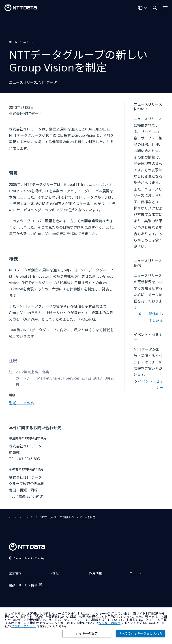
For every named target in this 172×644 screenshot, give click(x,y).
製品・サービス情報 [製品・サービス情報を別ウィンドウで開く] (23, 585)
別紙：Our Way (22, 403)
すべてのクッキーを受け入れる (140, 634)
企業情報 (15, 573)
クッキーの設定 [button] (110, 623)
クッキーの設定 (87, 634)
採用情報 (96, 573)
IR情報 (54, 573)
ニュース (29, 42)
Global (29, 558)
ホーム (13, 42)
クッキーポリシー (24, 626)
